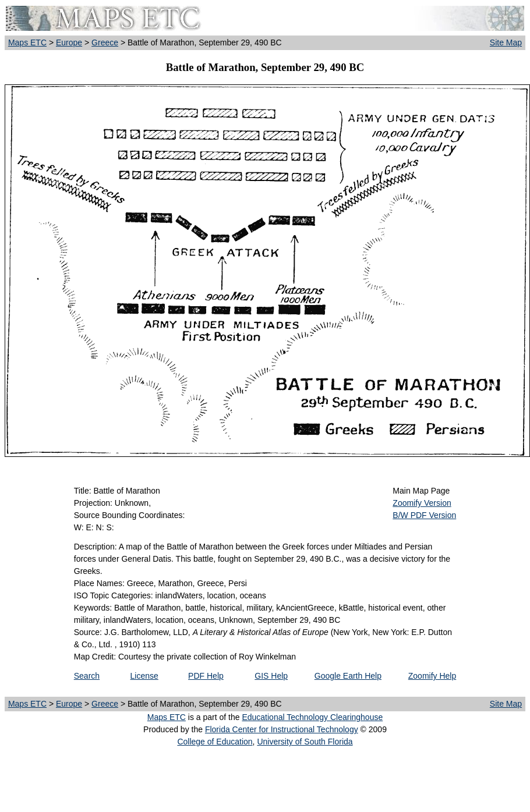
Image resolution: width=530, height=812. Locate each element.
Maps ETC (27, 42)
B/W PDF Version (424, 515)
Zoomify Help (432, 676)
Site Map (506, 42)
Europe (69, 42)
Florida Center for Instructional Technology (282, 729)
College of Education (215, 742)
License (144, 676)
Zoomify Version (422, 503)
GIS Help (271, 676)
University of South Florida (305, 742)
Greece (105, 42)
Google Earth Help (348, 676)
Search (87, 676)
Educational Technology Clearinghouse (312, 717)
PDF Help (206, 676)
